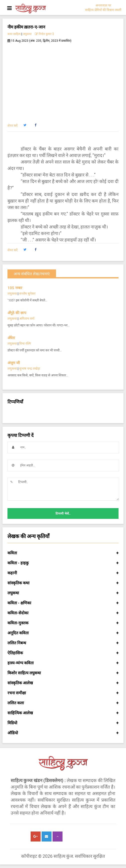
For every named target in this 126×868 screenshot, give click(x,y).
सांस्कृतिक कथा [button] (63, 583)
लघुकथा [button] (63, 593)
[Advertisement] (63, 80)
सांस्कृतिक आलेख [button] (63, 683)
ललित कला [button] (63, 703)
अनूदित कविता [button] (63, 633)
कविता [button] (63, 553)
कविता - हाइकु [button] (63, 563)
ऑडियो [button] (63, 733)
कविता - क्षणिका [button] (63, 603)
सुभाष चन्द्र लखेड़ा (30, 369)
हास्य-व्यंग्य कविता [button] (63, 663)
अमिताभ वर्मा (27, 319)
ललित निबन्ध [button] (63, 643)
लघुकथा (27, 34)
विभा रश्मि (25, 344)
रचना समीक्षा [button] (63, 693)
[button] (25, 125)
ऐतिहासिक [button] (63, 653)
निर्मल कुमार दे (44, 34)
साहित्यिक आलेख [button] (63, 713)
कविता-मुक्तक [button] (63, 623)
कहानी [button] (63, 573)
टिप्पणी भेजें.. (63, 514)
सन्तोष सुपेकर (27, 294)
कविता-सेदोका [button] (63, 613)
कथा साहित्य (14, 34)
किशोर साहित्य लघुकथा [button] (63, 673)
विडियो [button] (63, 723)
